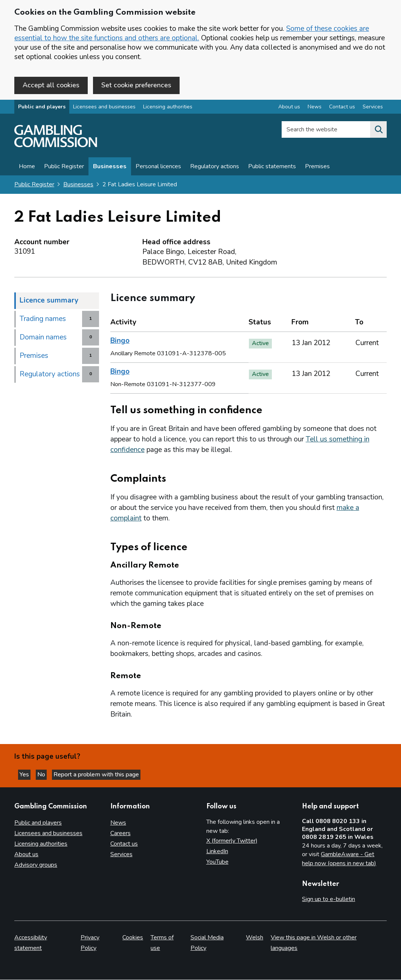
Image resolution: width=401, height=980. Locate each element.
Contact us (124, 844)
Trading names (43, 321)
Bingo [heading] (120, 342)
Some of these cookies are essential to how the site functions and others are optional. (192, 33)
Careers (120, 834)
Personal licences (158, 168)
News (118, 823)
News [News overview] (315, 109)
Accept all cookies (51, 85)
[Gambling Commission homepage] (56, 147)
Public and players (42, 109)
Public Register (64, 168)
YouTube (217, 862)
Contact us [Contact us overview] (342, 109)
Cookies (133, 938)
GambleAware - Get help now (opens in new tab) (339, 859)
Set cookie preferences (136, 85)
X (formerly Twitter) (232, 841)
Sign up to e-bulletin (329, 899)
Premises (317, 168)
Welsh (255, 938)
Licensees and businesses (104, 109)
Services (121, 855)
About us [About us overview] (289, 109)
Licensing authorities (168, 109)
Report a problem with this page (106, 774)
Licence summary (49, 302)
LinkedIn (217, 852)
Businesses (110, 168)
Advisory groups (36, 865)
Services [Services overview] (373, 109)
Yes (28, 774)
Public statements (272, 168)
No (49, 774)
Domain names (43, 339)
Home (27, 168)
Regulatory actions (215, 168)
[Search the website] (378, 131)
